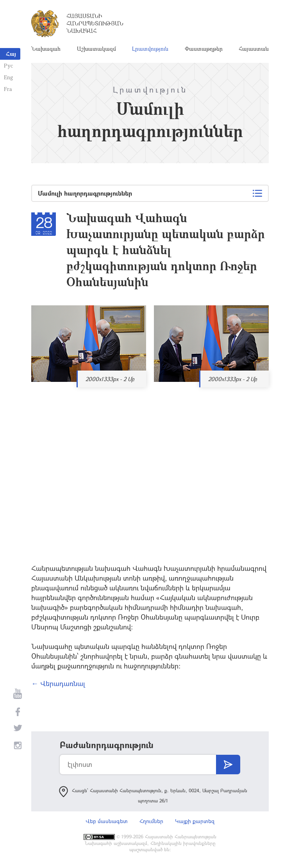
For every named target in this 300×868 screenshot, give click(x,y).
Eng (8, 77)
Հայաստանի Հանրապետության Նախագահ (95, 23)
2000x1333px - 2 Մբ (110, 379)
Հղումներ (151, 821)
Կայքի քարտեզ (195, 821)
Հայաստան (254, 49)
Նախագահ (46, 49)
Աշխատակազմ (96, 49)
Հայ (11, 54)
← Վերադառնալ (58, 683)
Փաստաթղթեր (204, 49)
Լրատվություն (150, 49)
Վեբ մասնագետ (107, 821)
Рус (8, 65)
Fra (8, 89)
